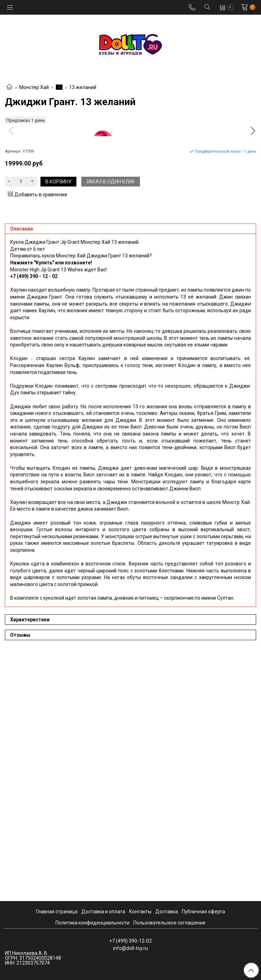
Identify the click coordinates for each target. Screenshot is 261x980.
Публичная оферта (203, 912)
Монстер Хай (34, 87)
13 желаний (83, 87)
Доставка (167, 912)
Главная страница (57, 912)
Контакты (140, 912)
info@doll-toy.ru (130, 948)
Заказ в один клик (111, 425)
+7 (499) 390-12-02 (130, 941)
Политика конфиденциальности (92, 923)
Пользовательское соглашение (169, 923)
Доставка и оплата (103, 912)
